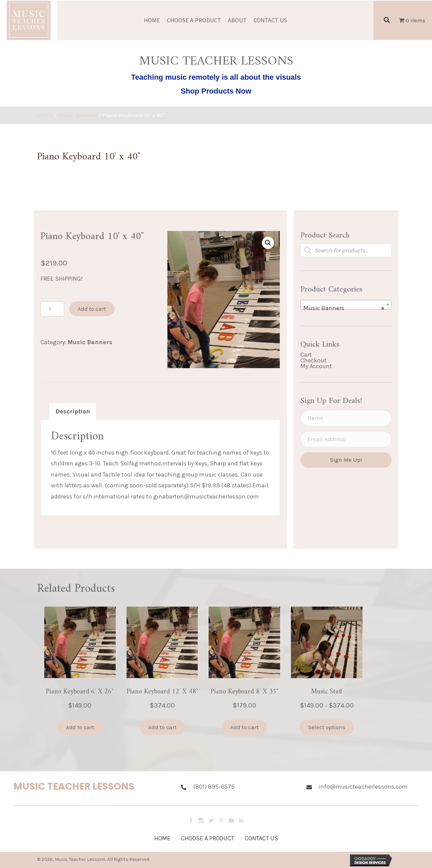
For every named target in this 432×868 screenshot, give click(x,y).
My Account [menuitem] (316, 366)
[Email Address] (346, 439)
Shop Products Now (216, 91)
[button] (268, 243)
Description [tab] (73, 411)
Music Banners (77, 115)
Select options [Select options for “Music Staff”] (327, 727)
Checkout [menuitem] (314, 360)
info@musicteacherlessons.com (363, 787)
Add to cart (92, 309)
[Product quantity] (52, 309)
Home (45, 115)
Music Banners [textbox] (344, 308)
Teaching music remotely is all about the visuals (216, 77)
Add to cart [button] (80, 727)
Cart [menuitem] (306, 355)
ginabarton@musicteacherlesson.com (206, 496)
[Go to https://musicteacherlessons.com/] (90, 788)
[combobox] (346, 305)
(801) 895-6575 (214, 787)
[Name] (346, 418)
